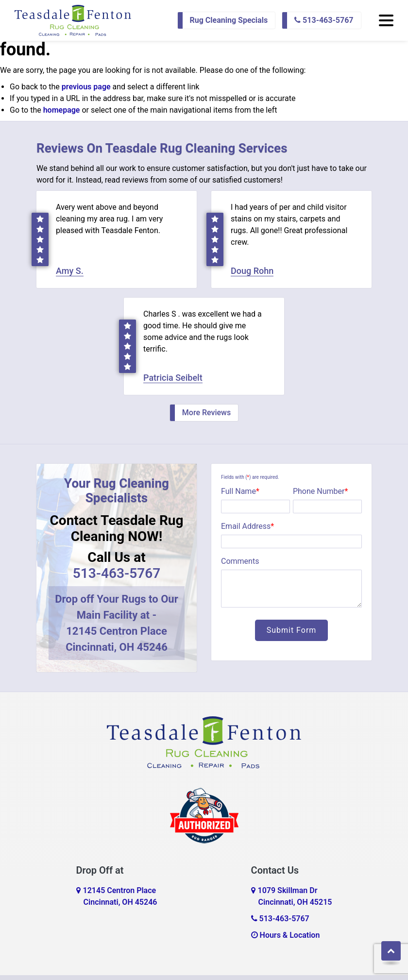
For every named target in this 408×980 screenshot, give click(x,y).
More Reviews (206, 413)
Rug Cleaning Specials (229, 20)
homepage (62, 110)
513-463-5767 (324, 20)
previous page (86, 87)
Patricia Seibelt (173, 378)
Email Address (247, 526)
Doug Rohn (252, 271)
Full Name (240, 491)
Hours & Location (286, 935)
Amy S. (70, 271)
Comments (240, 561)
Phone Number (320, 491)
